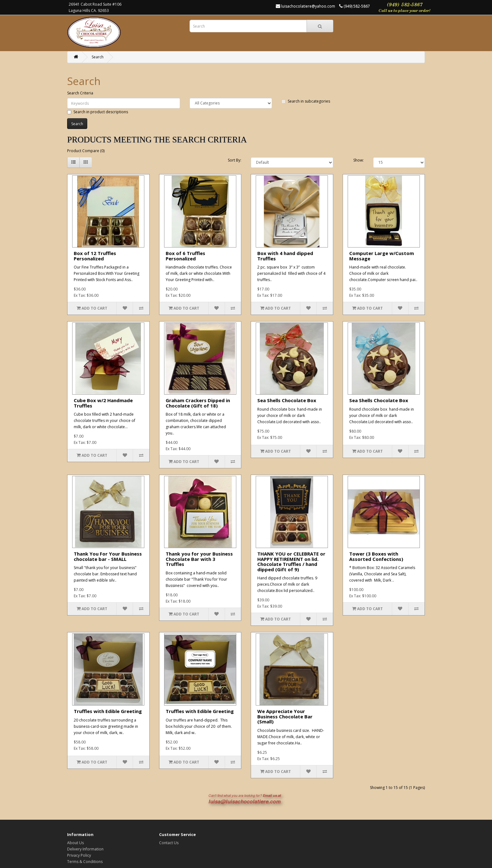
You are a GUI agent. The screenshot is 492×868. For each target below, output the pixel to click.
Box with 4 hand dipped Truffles (285, 256)
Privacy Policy (79, 855)
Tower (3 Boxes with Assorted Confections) (376, 556)
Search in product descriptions (98, 112)
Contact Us (169, 843)
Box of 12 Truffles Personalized (95, 256)
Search (98, 57)
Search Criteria (80, 93)
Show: (358, 160)
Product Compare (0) (86, 151)
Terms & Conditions (85, 862)
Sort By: (235, 160)
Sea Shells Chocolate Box (287, 400)
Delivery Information (85, 849)
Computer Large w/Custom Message (382, 256)
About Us (75, 843)
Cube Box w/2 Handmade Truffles (103, 403)
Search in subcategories (306, 101)
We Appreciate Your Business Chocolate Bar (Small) (285, 716)
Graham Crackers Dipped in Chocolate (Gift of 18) (198, 403)
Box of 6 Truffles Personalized (185, 256)
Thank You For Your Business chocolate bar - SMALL (108, 556)
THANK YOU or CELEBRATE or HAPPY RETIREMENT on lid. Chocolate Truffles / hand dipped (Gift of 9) (291, 562)
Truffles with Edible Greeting (108, 711)
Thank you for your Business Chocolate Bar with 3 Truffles (199, 559)
